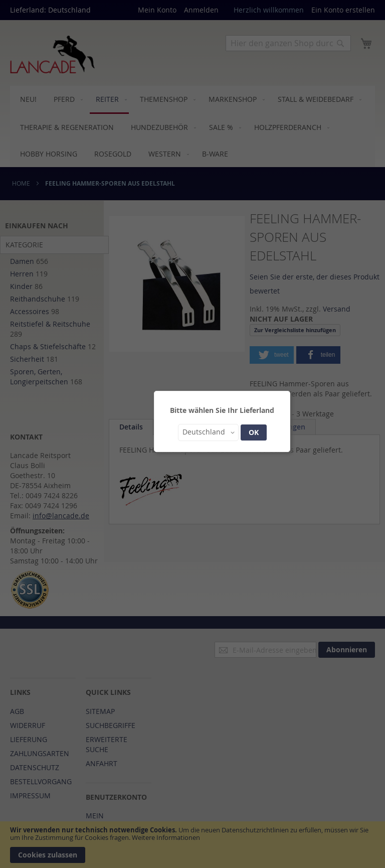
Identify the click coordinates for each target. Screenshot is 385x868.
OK (254, 432)
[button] (208, 432)
